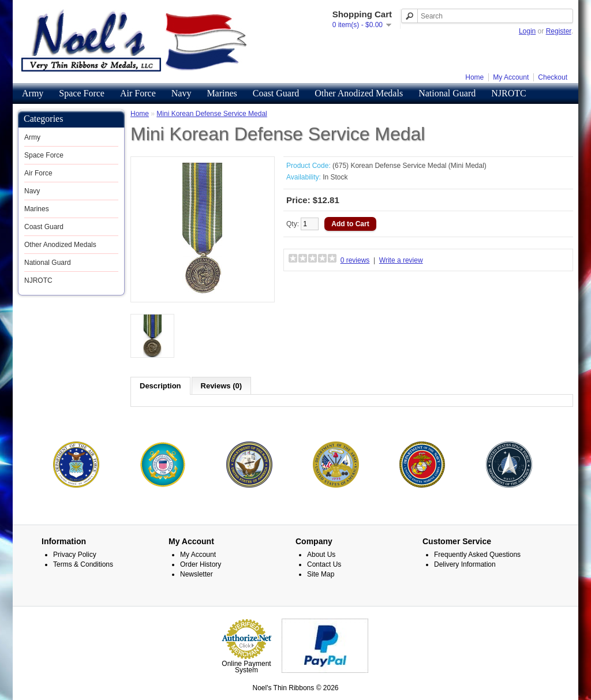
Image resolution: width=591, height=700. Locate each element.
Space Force (82, 93)
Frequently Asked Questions (477, 554)
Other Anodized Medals (359, 93)
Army (33, 93)
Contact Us (324, 564)
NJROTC (508, 93)
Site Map (321, 574)
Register (559, 31)
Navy (182, 93)
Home (474, 77)
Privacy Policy (75, 554)
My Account (511, 77)
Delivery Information (465, 564)
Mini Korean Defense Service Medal (212, 114)
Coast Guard (276, 93)
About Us (321, 554)
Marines (222, 93)
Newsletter (197, 574)
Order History (201, 564)
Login (527, 31)
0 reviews (355, 260)
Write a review (401, 260)
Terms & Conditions (83, 564)
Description (160, 386)
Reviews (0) (222, 386)
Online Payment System (246, 666)
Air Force (138, 93)
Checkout (553, 77)
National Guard (447, 93)
